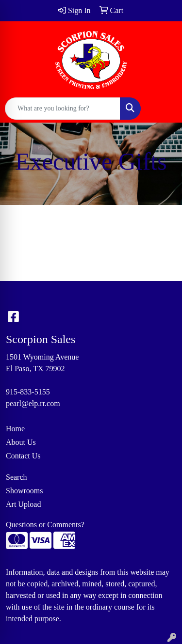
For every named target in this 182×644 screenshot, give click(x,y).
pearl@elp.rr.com (33, 403)
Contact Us (23, 456)
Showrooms (24, 491)
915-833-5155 (28, 392)
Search (17, 477)
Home (15, 429)
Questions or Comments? (45, 525)
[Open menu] (163, 109)
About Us (21, 442)
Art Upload (23, 504)
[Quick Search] (63, 109)
